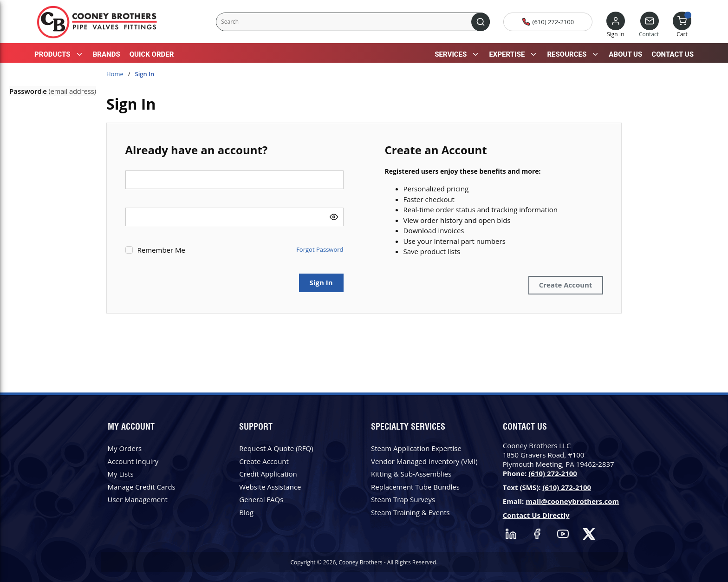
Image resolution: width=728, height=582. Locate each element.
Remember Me (161, 250)
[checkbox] (129, 250)
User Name (28, 91)
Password (26, 91)
